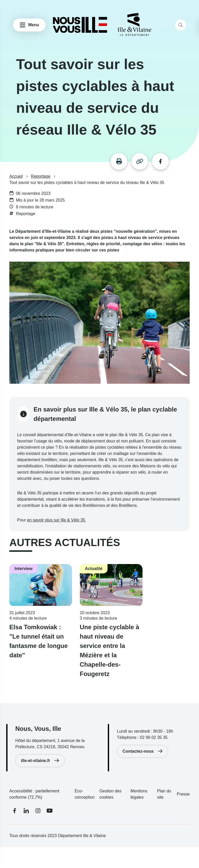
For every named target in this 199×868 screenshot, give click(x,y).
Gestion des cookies (110, 794)
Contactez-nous (138, 751)
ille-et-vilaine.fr (36, 761)
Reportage (41, 176)
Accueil (16, 176)
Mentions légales (139, 794)
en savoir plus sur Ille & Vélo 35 (57, 520)
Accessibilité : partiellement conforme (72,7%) (34, 794)
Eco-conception (85, 794)
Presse (183, 794)
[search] (181, 25)
